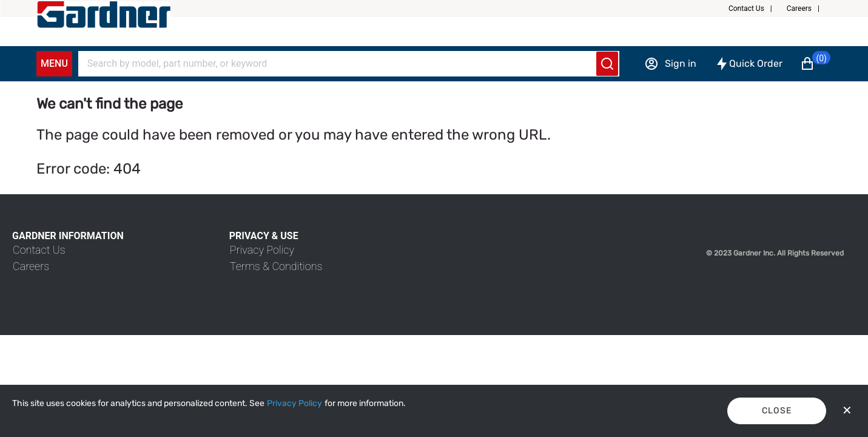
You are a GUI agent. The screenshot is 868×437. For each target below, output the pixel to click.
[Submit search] (607, 64)
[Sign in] (670, 64)
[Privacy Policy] (294, 404)
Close (777, 411)
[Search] (341, 64)
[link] (39, 250)
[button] (755, 8)
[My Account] (104, 15)
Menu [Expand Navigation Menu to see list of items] (54, 63)
